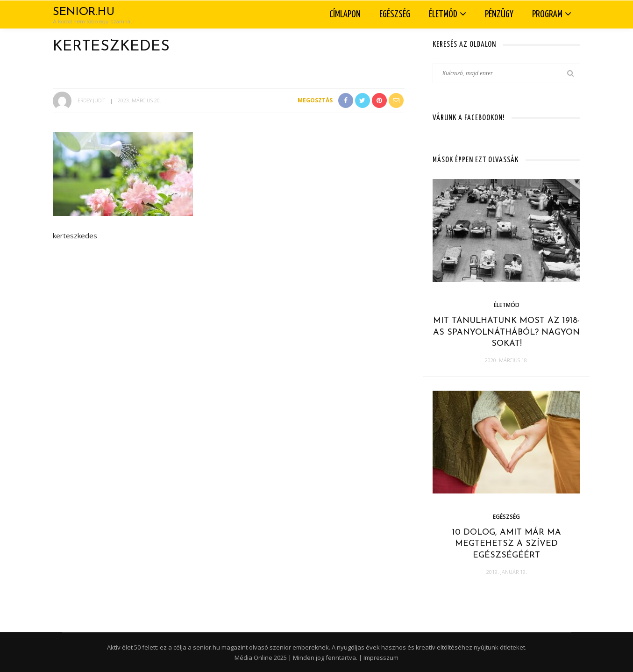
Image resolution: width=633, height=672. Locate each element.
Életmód (443, 14)
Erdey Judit (91, 100)
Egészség (395, 14)
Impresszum (381, 658)
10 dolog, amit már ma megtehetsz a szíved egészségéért (507, 544)
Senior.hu (84, 12)
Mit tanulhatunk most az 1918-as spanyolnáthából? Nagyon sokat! (506, 332)
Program (547, 14)
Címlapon (345, 14)
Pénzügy (499, 14)
